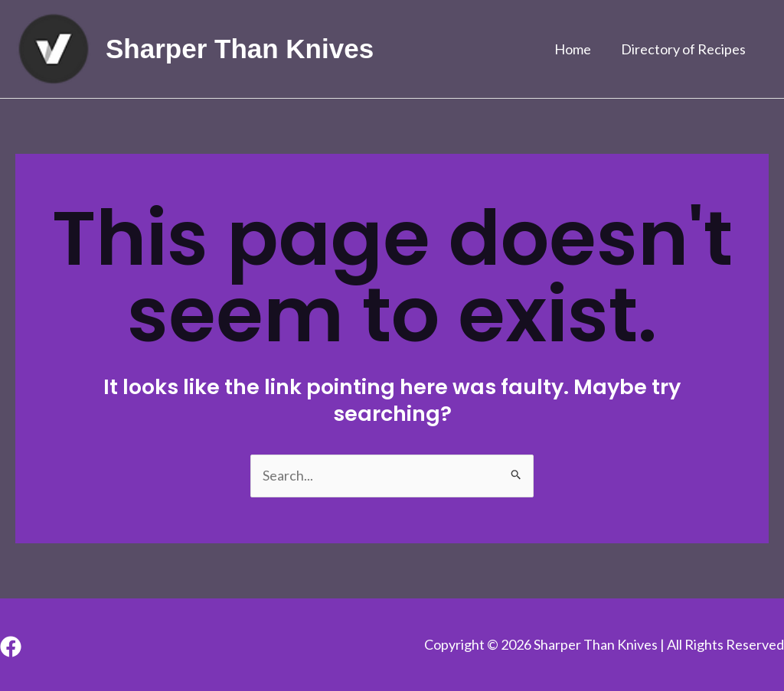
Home (577, 49)
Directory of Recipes (685, 49)
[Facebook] (11, 647)
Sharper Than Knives (240, 49)
